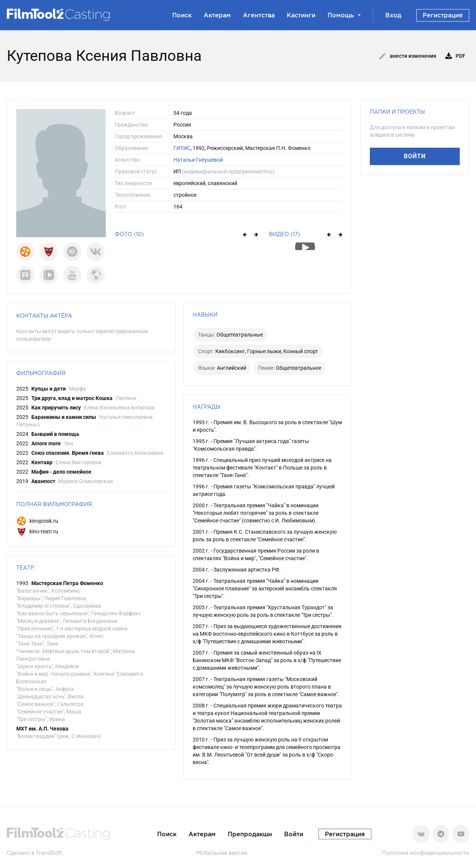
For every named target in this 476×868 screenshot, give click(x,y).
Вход (393, 15)
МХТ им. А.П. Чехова (42, 729)
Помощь (344, 15)
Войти (415, 156)
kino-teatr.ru (37, 531)
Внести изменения (408, 56)
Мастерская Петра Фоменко (67, 583)
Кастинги (301, 15)
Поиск (182, 15)
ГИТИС (182, 148)
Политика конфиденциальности (426, 853)
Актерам (217, 15)
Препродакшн (250, 834)
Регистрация (443, 15)
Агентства (259, 15)
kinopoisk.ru (37, 521)
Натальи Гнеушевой (198, 160)
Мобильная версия (222, 853)
